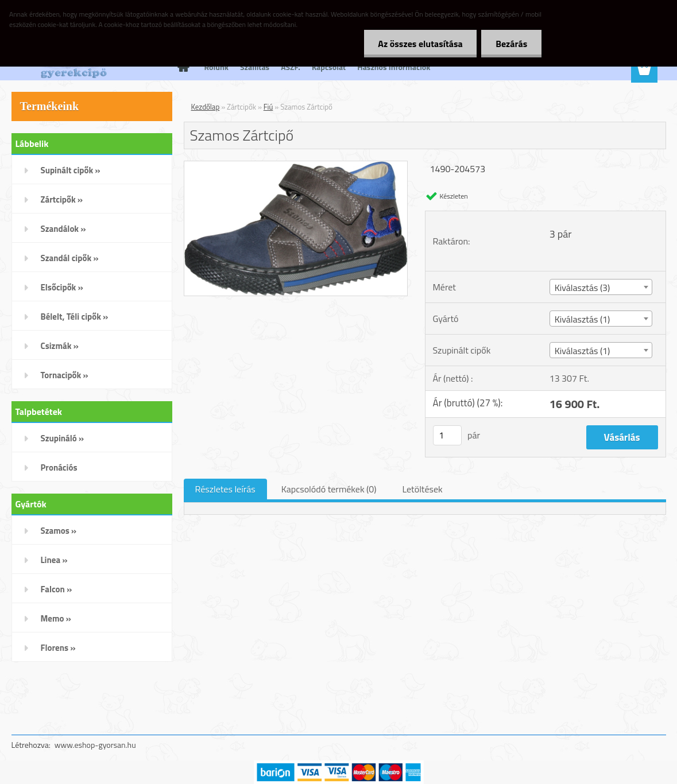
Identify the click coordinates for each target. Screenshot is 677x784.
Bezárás (511, 44)
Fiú (268, 107)
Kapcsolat (329, 67)
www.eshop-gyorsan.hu (95, 745)
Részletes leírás (225, 489)
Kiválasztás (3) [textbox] (583, 288)
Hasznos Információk (394, 67)
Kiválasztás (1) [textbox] (583, 319)
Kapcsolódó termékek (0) (329, 489)
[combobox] (601, 287)
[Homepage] (183, 67)
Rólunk (217, 67)
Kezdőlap (206, 107)
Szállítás (255, 67)
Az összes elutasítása (420, 44)
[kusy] (447, 435)
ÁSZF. (291, 67)
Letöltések (422, 489)
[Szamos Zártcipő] (296, 166)
